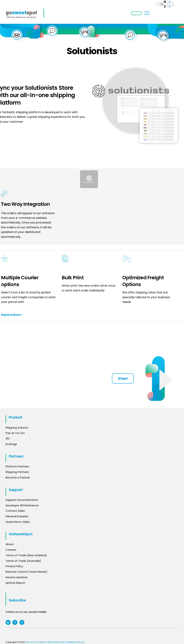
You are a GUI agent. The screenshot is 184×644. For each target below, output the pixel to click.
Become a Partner (18, 477)
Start (123, 378)
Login (137, 13)
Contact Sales (15, 511)
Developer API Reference (22, 505)
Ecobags (11, 444)
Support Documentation (22, 500)
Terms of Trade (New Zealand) (26, 555)
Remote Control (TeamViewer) (26, 572)
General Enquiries (17, 516)
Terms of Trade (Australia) (23, 561)
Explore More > (12, 315)
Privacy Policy (14, 566)
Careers (11, 550)
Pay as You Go (15, 433)
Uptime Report (15, 583)
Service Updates (17, 577)
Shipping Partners (17, 472)
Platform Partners (17, 466)
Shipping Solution (17, 428)
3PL (8, 438)
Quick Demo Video (18, 522)
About (10, 544)
